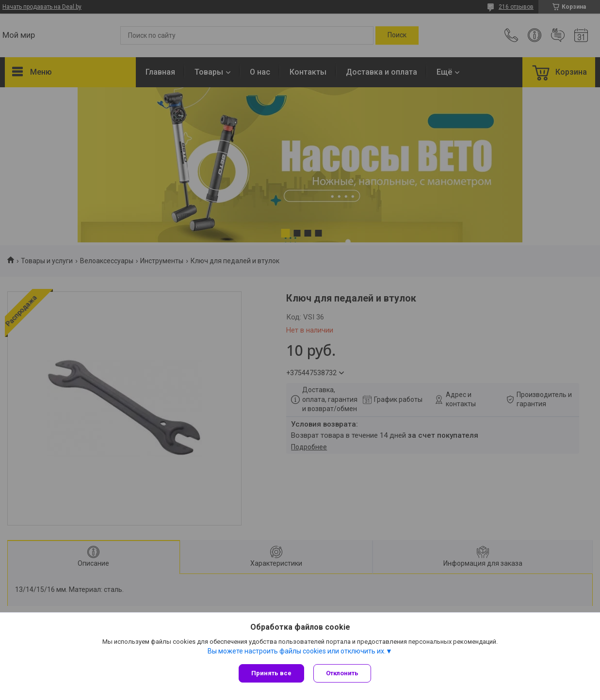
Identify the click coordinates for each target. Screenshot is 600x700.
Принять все (271, 673)
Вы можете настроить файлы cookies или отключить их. (297, 651)
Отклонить (343, 673)
